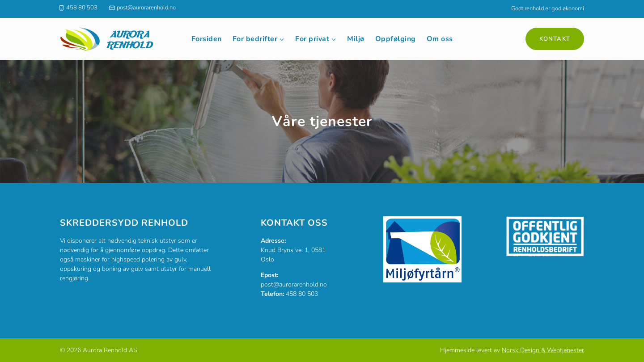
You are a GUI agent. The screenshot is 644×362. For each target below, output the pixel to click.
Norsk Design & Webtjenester (543, 350)
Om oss (440, 39)
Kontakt (555, 39)
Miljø (356, 39)
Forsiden (207, 39)
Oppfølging (396, 39)
